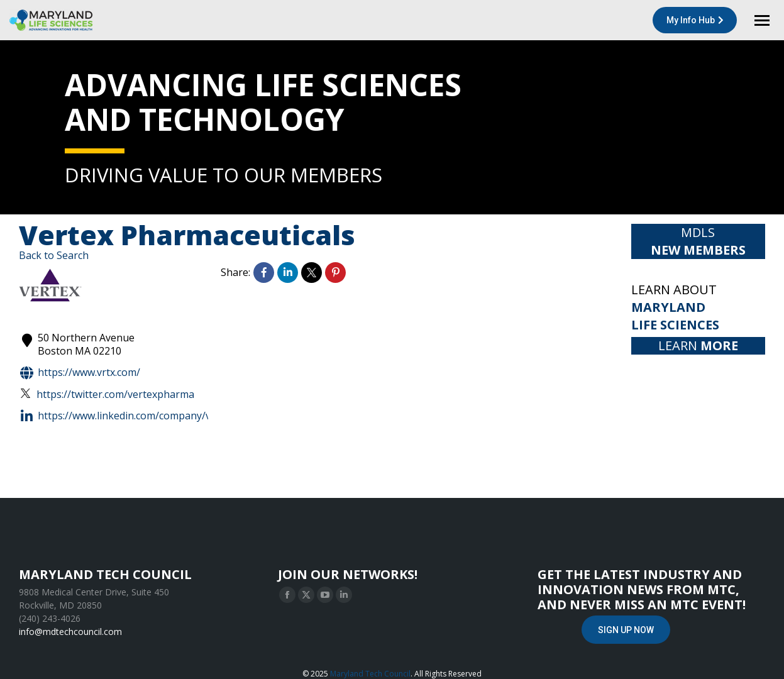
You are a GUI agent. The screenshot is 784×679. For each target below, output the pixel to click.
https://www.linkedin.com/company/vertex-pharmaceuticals (168, 416)
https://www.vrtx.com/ (80, 373)
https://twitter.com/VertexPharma (108, 395)
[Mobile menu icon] (762, 20)
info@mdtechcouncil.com (70, 632)
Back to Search (54, 255)
